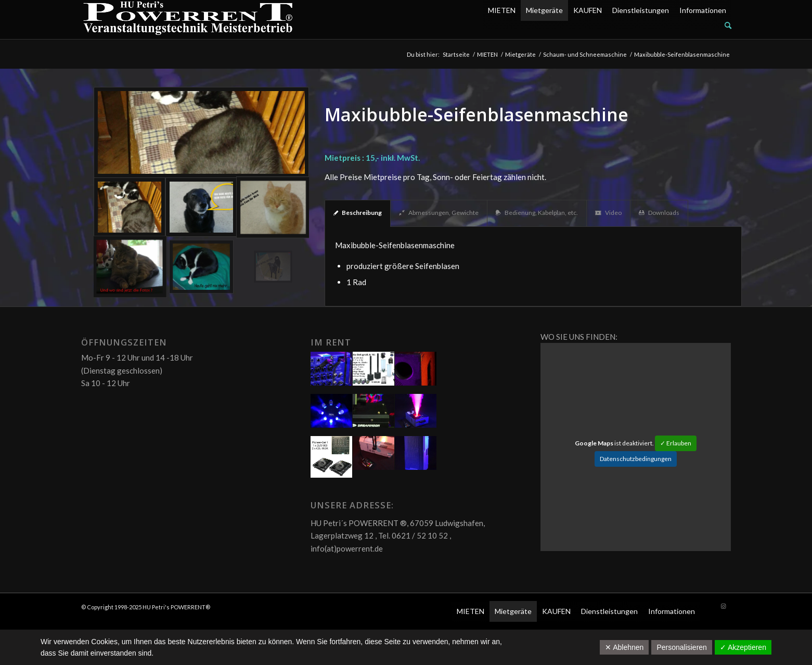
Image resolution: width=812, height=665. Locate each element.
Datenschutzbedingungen (636, 459)
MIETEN (502, 10)
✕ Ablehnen (624, 647)
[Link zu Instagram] (724, 606)
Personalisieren (682, 647)
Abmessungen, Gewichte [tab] (439, 213)
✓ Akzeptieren (743, 647)
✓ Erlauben (676, 443)
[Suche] (728, 25)
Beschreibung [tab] (358, 213)
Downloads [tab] (659, 213)
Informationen (703, 10)
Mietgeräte (544, 10)
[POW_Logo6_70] (188, 20)
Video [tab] (608, 213)
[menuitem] (607, 25)
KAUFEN (588, 10)
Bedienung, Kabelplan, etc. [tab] (537, 213)
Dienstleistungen (641, 10)
